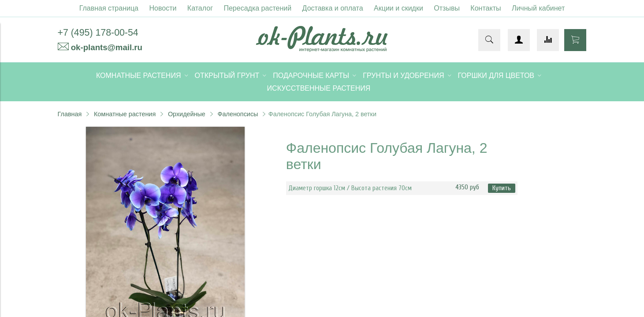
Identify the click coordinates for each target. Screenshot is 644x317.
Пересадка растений (257, 8)
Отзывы (447, 8)
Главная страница (109, 8)
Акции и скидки (398, 8)
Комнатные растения (125, 114)
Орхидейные (187, 114)
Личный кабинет (538, 8)
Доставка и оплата (333, 8)
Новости (163, 8)
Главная (70, 114)
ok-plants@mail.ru (107, 47)
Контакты (486, 8)
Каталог (200, 8)
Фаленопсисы (238, 114)
